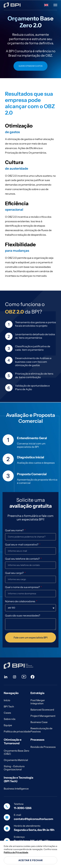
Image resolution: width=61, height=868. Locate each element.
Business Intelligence (16, 789)
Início (7, 700)
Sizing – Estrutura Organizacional (14, 768)
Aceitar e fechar (31, 860)
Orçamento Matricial (16, 760)
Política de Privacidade (16, 852)
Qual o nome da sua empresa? (23, 587)
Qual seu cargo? (15, 573)
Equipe (8, 725)
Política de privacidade (17, 731)
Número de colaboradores (20, 601)
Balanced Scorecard (42, 710)
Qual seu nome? (15, 530)
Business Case (39, 722)
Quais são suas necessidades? (23, 615)
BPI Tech (9, 706)
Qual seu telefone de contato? (23, 559)
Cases (7, 713)
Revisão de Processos (43, 747)
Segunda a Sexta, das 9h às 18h (34, 830)
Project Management (43, 716)
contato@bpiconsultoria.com (33, 819)
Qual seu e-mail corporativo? (22, 544)
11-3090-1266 (23, 808)
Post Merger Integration (38, 702)
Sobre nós (10, 719)
